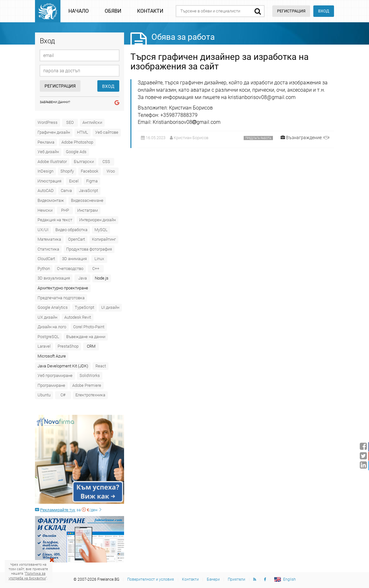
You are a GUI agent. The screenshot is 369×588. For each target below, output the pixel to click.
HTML (83, 132)
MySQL (101, 230)
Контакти (150, 11)
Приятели (237, 579)
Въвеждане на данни (86, 337)
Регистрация (60, 86)
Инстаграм (88, 210)
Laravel (44, 346)
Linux (99, 259)
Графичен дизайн (54, 132)
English (289, 579)
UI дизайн (110, 307)
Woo (111, 171)
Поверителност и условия (151, 579)
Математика (49, 239)
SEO (70, 122)
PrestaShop (68, 346)
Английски (92, 122)
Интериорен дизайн (97, 220)
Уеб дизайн (48, 152)
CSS (106, 162)
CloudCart (46, 259)
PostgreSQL (48, 337)
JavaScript (88, 191)
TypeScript (84, 307)
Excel (74, 181)
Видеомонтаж (51, 200)
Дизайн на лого (52, 327)
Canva (66, 191)
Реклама (46, 142)
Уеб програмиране (55, 375)
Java (83, 278)
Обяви (113, 11)
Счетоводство (70, 269)
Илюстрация (49, 181)
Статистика (48, 249)
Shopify (67, 171)
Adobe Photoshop (77, 142)
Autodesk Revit (78, 317)
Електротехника (90, 395)
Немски (45, 210)
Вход (324, 11)
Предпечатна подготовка (61, 298)
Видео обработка (71, 230)
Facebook (90, 171)
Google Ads (76, 152)
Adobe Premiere (87, 385)
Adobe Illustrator (52, 162)
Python (44, 269)
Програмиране (51, 385)
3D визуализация (54, 278)
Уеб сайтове (107, 132)
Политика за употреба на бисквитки (27, 576)
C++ (96, 269)
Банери (213, 579)
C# (63, 395)
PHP (65, 210)
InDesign (45, 171)
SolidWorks (90, 375)
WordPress (48, 122)
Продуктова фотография (89, 249)
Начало (79, 11)
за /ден (69, 510)
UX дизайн (47, 317)
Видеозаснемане (87, 200)
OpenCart (77, 239)
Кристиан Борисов (191, 138)
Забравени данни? (55, 102)
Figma (92, 181)
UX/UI (43, 230)
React (101, 366)
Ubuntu (44, 395)
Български (84, 162)
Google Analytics (53, 307)
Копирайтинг (104, 239)
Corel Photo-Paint (89, 327)
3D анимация (74, 259)
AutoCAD (46, 191)
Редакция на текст (55, 220)
